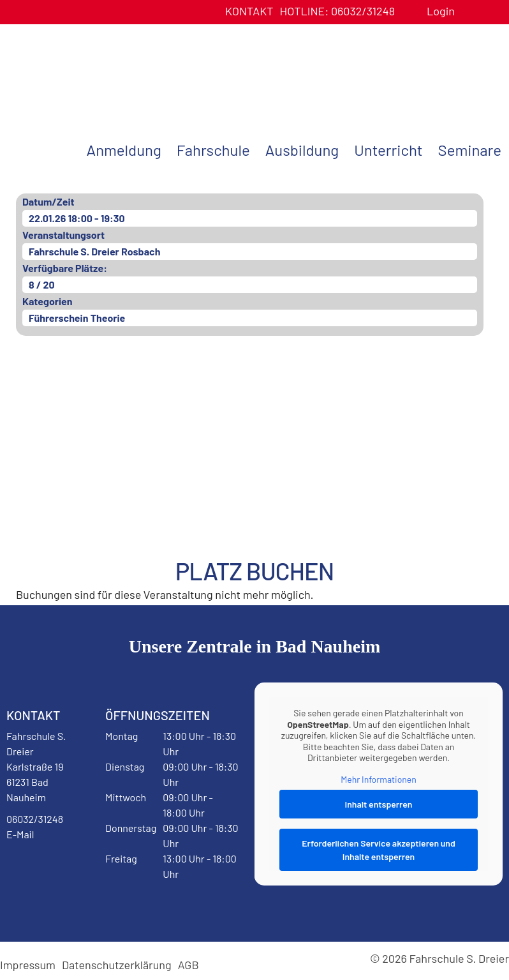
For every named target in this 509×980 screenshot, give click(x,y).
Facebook (38, 867)
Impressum (28, 965)
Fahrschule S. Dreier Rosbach (94, 251)
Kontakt (249, 11)
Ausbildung (302, 150)
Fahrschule (213, 150)
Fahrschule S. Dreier (80, 72)
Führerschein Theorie (77, 318)
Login (441, 11)
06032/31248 (337, 11)
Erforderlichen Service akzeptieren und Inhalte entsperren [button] (379, 850)
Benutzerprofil (469, 11)
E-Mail (20, 834)
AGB (188, 965)
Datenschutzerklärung (117, 965)
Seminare (470, 150)
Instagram (38, 904)
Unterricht (388, 150)
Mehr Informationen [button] (379, 779)
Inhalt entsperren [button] (379, 805)
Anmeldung (124, 150)
